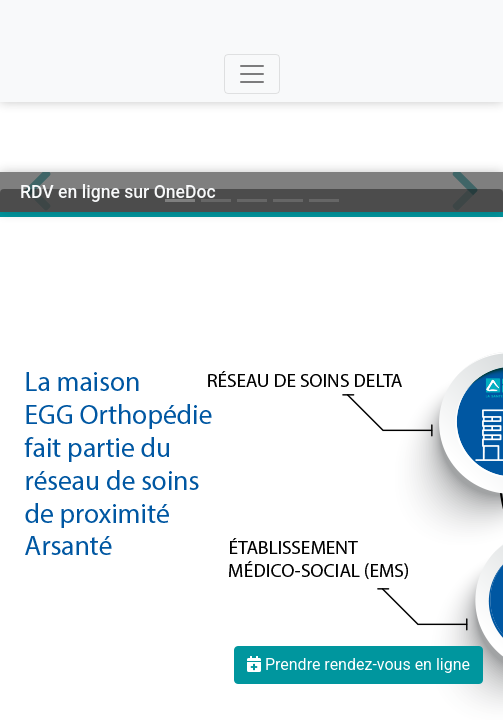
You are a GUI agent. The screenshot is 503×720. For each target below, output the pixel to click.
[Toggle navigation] (252, 74)
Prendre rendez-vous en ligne (358, 664)
